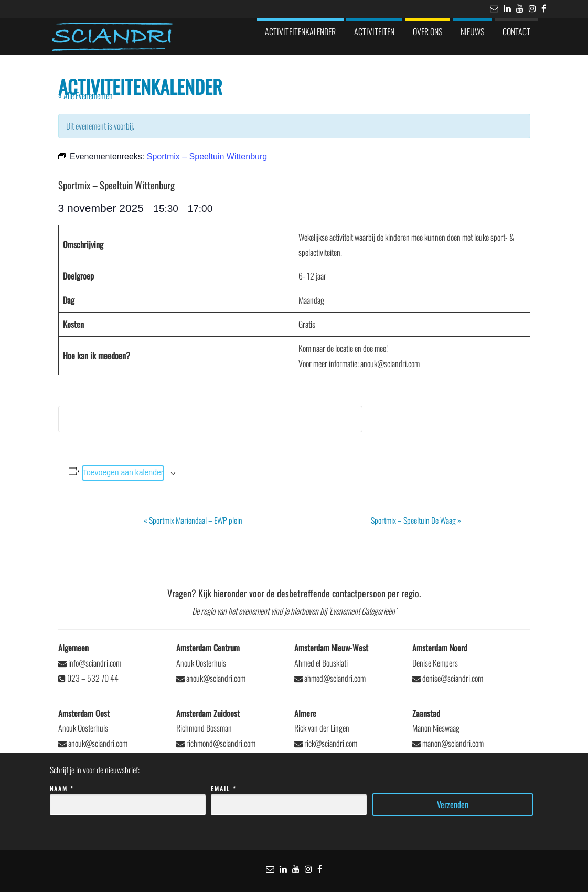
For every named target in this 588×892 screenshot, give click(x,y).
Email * (289, 797)
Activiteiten (374, 31)
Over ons (427, 31)
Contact (516, 31)
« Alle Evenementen (85, 95)
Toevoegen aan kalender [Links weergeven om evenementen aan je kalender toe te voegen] (123, 472)
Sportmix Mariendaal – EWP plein (193, 520)
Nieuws (472, 31)
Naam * (128, 797)
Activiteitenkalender (300, 31)
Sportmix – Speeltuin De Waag (416, 520)
